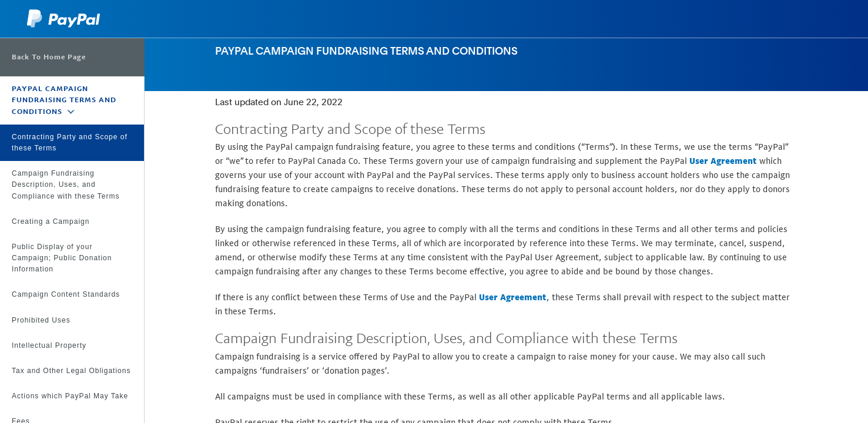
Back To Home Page (49, 57)
